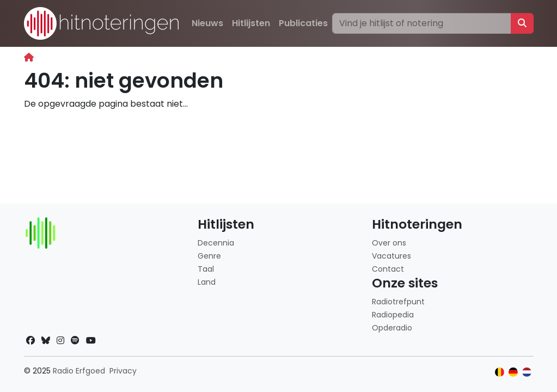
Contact (388, 269)
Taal (206, 269)
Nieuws (207, 23)
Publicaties (303, 23)
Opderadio (392, 328)
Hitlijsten (251, 23)
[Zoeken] (422, 23)
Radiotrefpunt (398, 302)
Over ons (389, 243)
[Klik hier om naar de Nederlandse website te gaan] (527, 372)
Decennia (216, 243)
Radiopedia (393, 315)
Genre (209, 256)
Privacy (123, 371)
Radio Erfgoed (79, 371)
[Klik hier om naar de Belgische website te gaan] (500, 372)
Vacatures (391, 256)
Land (207, 282)
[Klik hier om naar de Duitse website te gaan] (513, 372)
